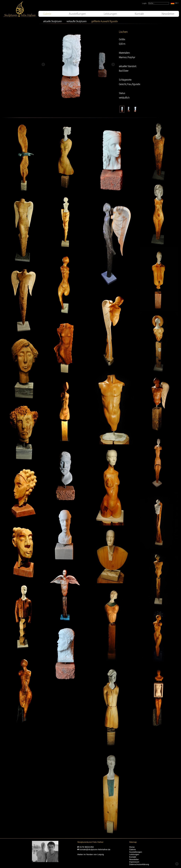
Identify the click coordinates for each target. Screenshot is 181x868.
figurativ (136, 84)
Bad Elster (124, 71)
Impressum (134, 862)
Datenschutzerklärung (139, 864)
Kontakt (139, 14)
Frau (129, 84)
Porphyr (131, 57)
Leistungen (110, 14)
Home (132, 847)
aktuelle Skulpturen (52, 21)
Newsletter (168, 14)
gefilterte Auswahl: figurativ (104, 21)
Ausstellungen (77, 14)
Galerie (47, 14)
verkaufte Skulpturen (77, 21)
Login (144, 3)
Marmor (123, 57)
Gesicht (123, 84)
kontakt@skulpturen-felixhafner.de (95, 849)
